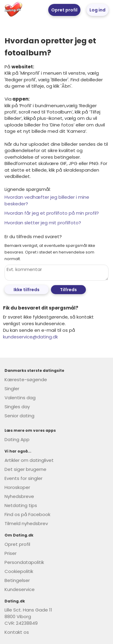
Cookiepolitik (19, 571)
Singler (12, 389)
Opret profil (64, 10)
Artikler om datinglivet (29, 460)
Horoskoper (17, 487)
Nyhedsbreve (19, 496)
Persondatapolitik (24, 562)
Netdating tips (21, 505)
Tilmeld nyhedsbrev (26, 523)
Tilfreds (68, 290)
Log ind (97, 10)
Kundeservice (20, 589)
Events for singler (24, 478)
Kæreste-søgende (26, 380)
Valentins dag (20, 398)
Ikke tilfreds (27, 290)
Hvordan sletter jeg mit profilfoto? (43, 223)
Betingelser (17, 580)
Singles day (17, 407)
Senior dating (19, 416)
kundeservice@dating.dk (30, 337)
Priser (11, 553)
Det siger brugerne (25, 469)
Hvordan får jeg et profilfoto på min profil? (52, 213)
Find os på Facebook (27, 514)
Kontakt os (17, 632)
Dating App (17, 439)
